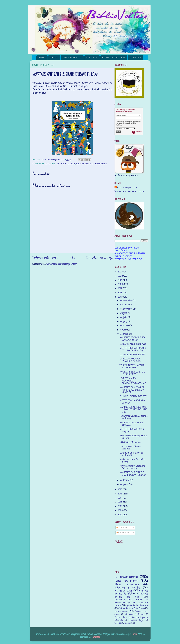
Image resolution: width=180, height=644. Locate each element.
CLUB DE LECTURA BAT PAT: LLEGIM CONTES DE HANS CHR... (133, 410)
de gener (125, 484)
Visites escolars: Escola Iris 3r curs (132, 461)
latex (134, 634)
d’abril (123, 330)
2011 (120, 511)
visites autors (122, 611)
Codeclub (118, 623)
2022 (120, 276)
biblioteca (61, 164)
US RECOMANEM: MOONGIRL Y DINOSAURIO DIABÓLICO (133, 381)
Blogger (97, 637)
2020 (121, 284)
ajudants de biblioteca (137, 606)
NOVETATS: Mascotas (130, 442)
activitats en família (127, 588)
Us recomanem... (100, 164)
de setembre (127, 309)
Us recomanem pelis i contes (114, 58)
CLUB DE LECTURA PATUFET (133, 397)
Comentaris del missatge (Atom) (62, 264)
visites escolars (123, 591)
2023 (120, 272)
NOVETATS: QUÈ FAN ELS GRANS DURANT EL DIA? (133, 474)
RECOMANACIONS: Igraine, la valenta (133, 437)
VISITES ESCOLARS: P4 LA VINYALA (132, 402)
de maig (124, 326)
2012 (120, 506)
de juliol (124, 317)
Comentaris (123, 533)
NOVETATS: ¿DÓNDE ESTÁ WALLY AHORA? (132, 339)
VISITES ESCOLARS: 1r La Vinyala (132, 430)
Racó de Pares (92, 58)
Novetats (42, 58)
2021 (120, 280)
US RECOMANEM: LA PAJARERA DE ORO (130, 360)
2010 (120, 515)
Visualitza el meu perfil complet (130, 192)
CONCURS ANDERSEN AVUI (133, 344)
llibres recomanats (127, 585)
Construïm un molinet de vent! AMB (131, 454)
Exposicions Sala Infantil (128, 600)
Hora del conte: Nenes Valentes (130, 448)
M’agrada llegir (136, 620)
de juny (124, 322)
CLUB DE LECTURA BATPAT (132, 355)
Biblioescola (120, 603)
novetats (71, 164)
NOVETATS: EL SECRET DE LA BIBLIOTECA (132, 373)
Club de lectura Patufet (131, 592)
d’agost (124, 313)
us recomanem (126, 577)
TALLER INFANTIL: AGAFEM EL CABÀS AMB (132, 367)
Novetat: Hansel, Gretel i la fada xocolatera (132, 467)
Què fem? (54, 58)
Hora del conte (135, 58)
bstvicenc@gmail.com (127, 188)
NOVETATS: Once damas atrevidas (131, 424)
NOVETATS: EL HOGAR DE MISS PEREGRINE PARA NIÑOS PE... (132, 390)
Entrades (122, 528)
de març (124, 334)
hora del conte (126, 581)
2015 (120, 494)
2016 (120, 490)
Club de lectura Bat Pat (131, 595)
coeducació (129, 623)
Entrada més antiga (99, 258)
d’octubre (125, 305)
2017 (120, 297)
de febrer (125, 480)
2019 (120, 289)
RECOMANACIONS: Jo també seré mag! (134, 417)
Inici (72, 258)
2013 (120, 502)
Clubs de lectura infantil (72, 58)
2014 (120, 498)
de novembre (127, 301)
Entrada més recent (45, 258)
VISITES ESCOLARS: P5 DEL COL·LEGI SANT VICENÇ (133, 349)
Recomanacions (84, 164)
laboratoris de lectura (134, 614)
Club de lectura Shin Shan (131, 608)
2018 (120, 293)
